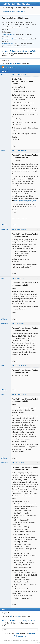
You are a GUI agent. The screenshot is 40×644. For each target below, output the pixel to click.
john (2, 278)
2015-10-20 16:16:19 (19, 278)
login (11, 63)
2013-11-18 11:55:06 (19, 151)
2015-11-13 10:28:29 (19, 394)
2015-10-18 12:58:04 (19, 229)
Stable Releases (8, 34)
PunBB (16, 634)
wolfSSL (33, 51)
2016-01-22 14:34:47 (19, 463)
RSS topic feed (10, 67)
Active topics (7, 12)
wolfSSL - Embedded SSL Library (17, 4)
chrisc (3, 151)
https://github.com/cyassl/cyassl (25, 201)
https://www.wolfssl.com (20, 219)
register (17, 63)
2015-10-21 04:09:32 (19, 324)
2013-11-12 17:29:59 (19, 75)
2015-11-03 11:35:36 (19, 366)
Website (4, 225)
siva (2, 75)
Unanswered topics (19, 12)
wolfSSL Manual (8, 44)
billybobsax (5, 229)
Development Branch (10, 39)
